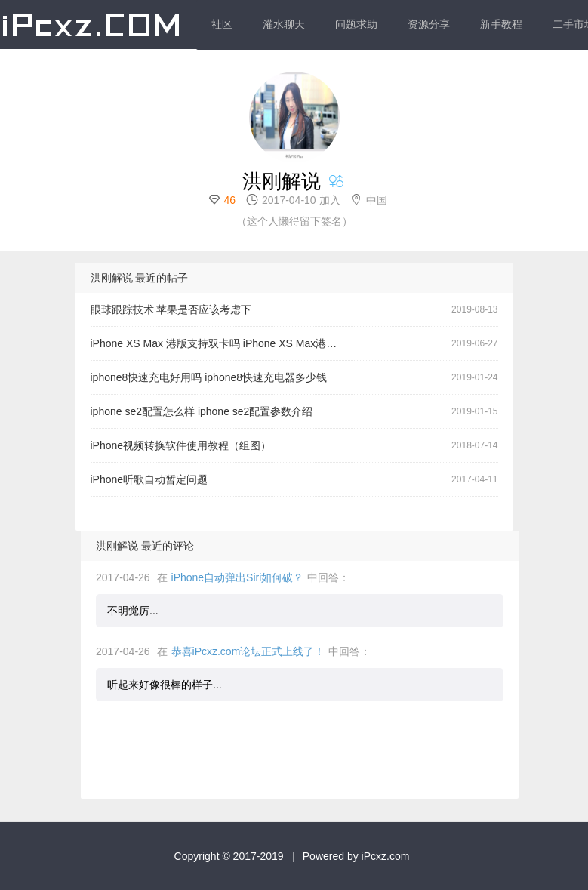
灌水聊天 (284, 24)
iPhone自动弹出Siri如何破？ (238, 577)
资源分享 (429, 24)
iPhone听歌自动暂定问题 (149, 479)
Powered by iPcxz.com (356, 856)
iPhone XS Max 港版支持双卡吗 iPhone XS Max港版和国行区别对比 (221, 343)
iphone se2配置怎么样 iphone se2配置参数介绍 (202, 411)
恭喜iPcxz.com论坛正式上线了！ (248, 651)
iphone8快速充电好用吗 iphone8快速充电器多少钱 (209, 377)
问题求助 (356, 24)
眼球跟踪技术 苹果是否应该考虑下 (171, 309)
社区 (222, 24)
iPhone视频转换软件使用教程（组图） (181, 445)
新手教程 (501, 24)
